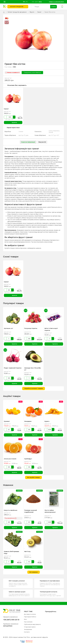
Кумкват (7, 421)
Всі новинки (34, 572)
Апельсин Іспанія (10, 459)
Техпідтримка (28, 629)
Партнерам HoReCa (30, 617)
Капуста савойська (11, 510)
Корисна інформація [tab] (28, 142)
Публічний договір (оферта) (32, 624)
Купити (13, 122)
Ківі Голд (27, 551)
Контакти (27, 632)
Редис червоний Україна (13, 368)
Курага (47, 421)
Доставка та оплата (30, 614)
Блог (25, 619)
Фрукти (32, 12)
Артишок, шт (8, 328)
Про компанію (28, 622)
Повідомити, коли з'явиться (32, 73)
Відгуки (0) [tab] (42, 142)
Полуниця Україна (31, 328)
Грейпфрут (28, 459)
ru (27, 2)
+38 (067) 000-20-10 (11, 620)
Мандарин (28, 421)
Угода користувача (30, 627)
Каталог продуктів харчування (17, 12)
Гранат (39, 12)
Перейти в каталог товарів (34, 388)
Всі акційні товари (33, 477)
